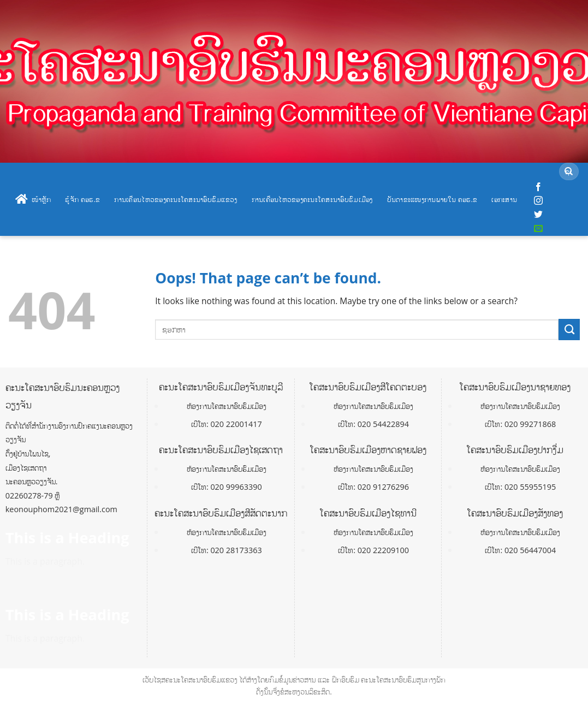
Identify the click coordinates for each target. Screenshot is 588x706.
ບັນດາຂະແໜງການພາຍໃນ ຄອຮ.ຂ (432, 199)
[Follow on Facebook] (538, 187)
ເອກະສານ (504, 199)
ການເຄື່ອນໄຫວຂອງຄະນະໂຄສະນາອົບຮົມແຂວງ (176, 199)
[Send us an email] (538, 229)
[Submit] (569, 172)
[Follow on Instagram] (538, 201)
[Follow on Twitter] (538, 215)
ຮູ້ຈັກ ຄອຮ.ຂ (82, 199)
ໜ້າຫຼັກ (33, 199)
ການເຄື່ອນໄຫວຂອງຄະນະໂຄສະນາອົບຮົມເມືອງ (312, 199)
